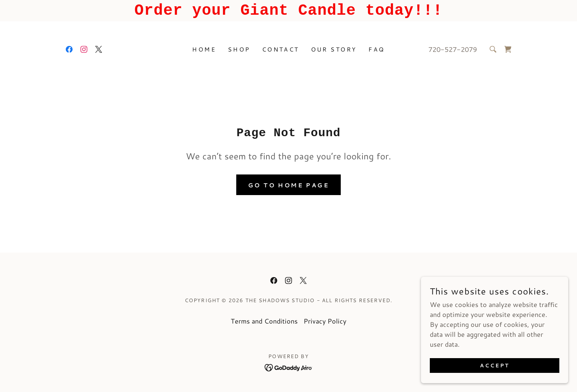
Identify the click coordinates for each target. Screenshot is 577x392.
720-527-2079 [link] (453, 49)
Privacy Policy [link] (325, 321)
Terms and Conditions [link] (264, 321)
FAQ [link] (376, 49)
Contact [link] (281, 49)
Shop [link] (239, 49)
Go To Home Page (288, 185)
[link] (69, 49)
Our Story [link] (334, 49)
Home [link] (204, 49)
